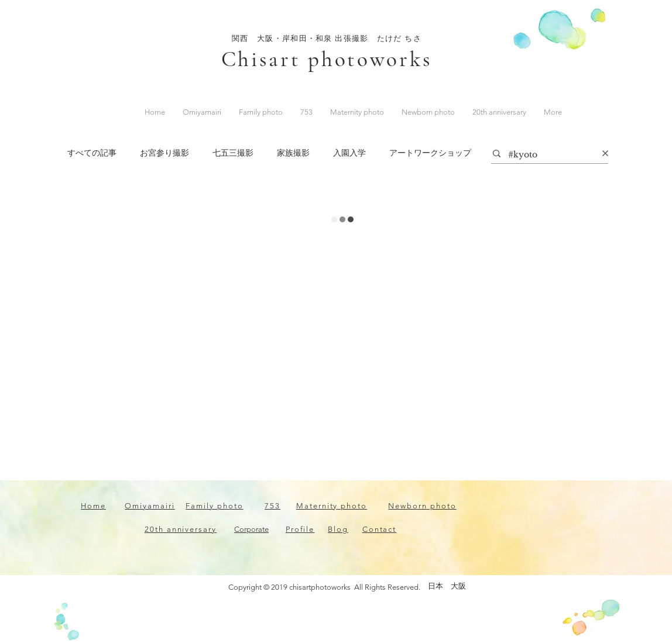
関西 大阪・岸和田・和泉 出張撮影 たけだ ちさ (327, 38)
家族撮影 (293, 153)
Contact (380, 529)
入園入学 (349, 153)
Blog (338, 529)
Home (93, 506)
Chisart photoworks (327, 59)
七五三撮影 (233, 153)
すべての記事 (92, 153)
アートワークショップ (430, 153)
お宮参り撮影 (164, 153)
